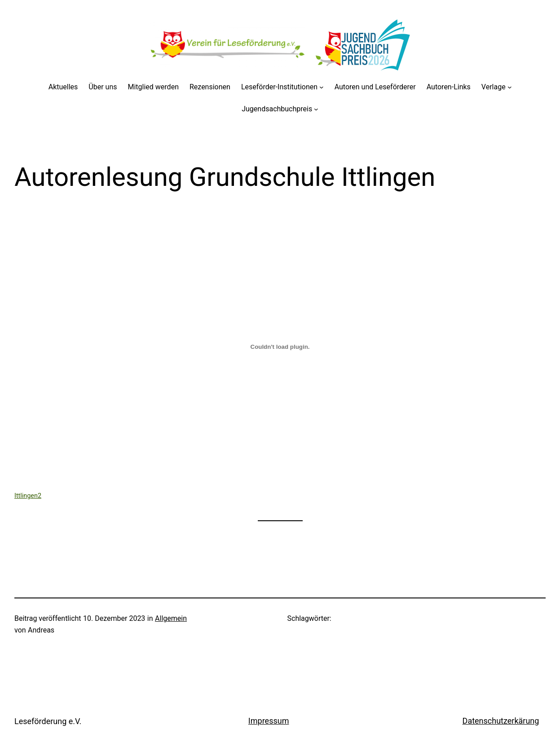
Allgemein (171, 618)
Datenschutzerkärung (501, 721)
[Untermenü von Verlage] (510, 87)
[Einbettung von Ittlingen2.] (280, 347)
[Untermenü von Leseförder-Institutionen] (322, 87)
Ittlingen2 (28, 496)
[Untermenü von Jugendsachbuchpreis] (316, 109)
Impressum (269, 721)
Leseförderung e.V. (48, 721)
